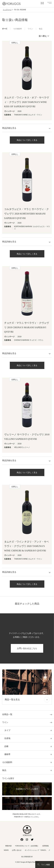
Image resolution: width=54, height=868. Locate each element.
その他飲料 (18, 29)
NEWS (6, 850)
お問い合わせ (17, 850)
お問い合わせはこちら (27, 648)
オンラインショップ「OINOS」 (36, 850)
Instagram (27, 840)
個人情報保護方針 (27, 857)
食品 (41, 29)
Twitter (32, 840)
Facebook (22, 840)
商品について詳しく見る (27, 140)
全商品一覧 (7, 714)
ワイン (30, 29)
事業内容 (8, 846)
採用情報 (46, 846)
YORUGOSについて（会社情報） (27, 846)
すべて (5, 29)
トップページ (7, 10)
